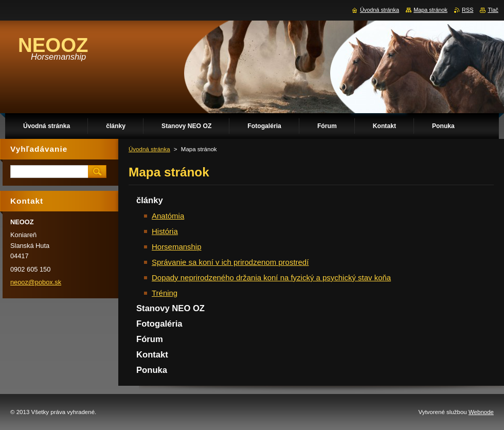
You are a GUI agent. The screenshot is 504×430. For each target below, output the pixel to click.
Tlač (493, 10)
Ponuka (152, 370)
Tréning (165, 293)
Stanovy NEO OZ (170, 308)
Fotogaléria (159, 324)
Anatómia (168, 216)
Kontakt (152, 355)
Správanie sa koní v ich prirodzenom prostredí (230, 262)
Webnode (481, 412)
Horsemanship (177, 247)
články (150, 200)
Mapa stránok (430, 10)
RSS (467, 10)
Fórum (150, 339)
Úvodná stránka (149, 149)
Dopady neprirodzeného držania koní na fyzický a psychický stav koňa (271, 277)
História (165, 231)
